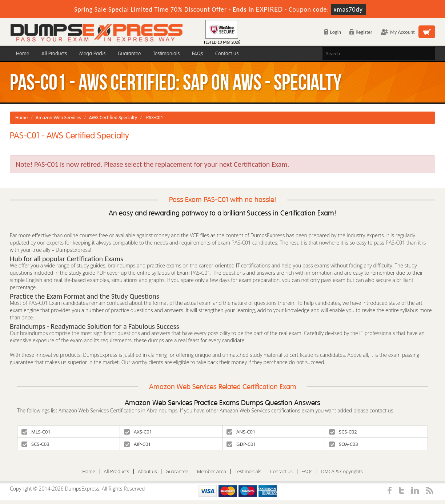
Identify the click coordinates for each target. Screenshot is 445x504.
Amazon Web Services (58, 118)
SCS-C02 (343, 432)
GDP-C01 (241, 444)
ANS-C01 (241, 432)
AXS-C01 (138, 432)
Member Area (212, 471)
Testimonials (166, 54)
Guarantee (129, 54)
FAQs (197, 54)
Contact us (227, 54)
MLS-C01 (36, 432)
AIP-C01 (137, 444)
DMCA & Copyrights (342, 471)
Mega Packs (92, 54)
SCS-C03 (35, 444)
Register (361, 32)
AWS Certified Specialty (113, 118)
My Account (398, 32)
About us (147, 471)
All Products (54, 54)
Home (23, 54)
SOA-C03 (344, 444)
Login (332, 32)
